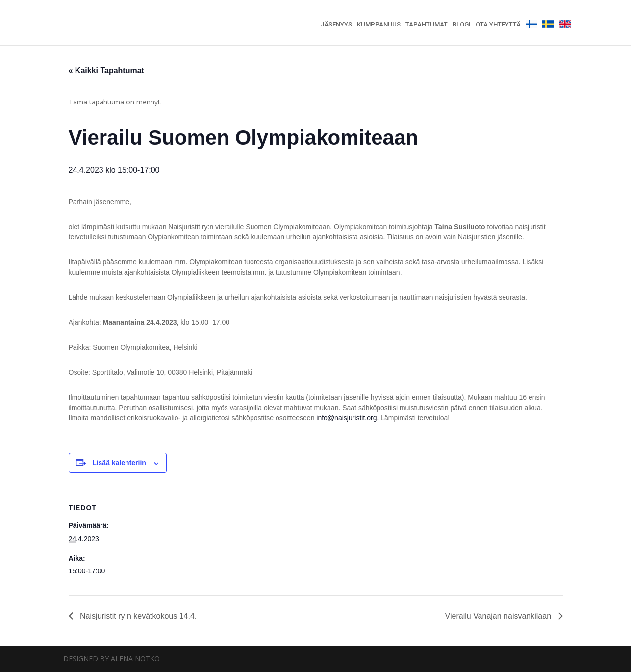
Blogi (462, 25)
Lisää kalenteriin (119, 463)
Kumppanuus (379, 25)
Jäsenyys (336, 25)
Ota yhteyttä (498, 25)
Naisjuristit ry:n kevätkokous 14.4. (138, 616)
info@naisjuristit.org (346, 418)
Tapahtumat (427, 25)
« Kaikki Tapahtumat (106, 70)
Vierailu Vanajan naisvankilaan (499, 616)
